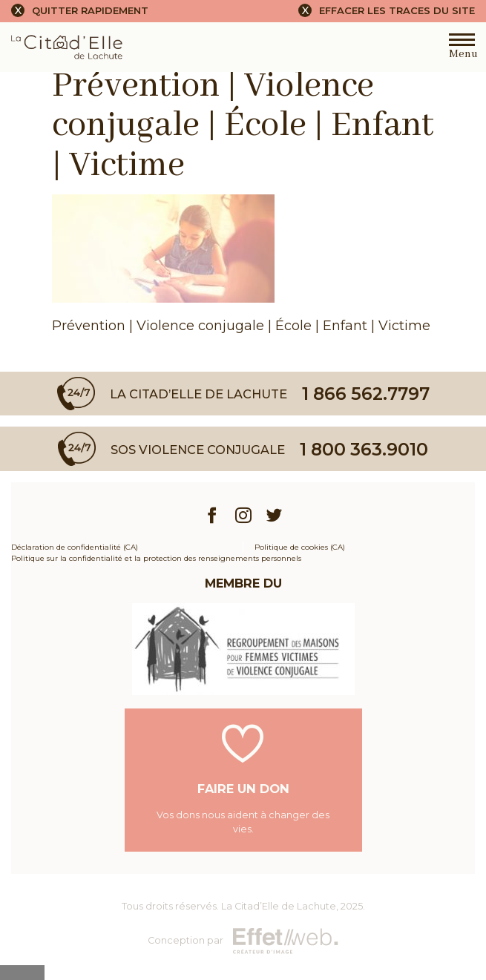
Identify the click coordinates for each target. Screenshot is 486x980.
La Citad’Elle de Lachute (279, 906)
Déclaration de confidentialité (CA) (75, 547)
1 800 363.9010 (364, 449)
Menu (462, 50)
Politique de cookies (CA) (300, 547)
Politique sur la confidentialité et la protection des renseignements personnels (156, 558)
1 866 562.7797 (366, 394)
